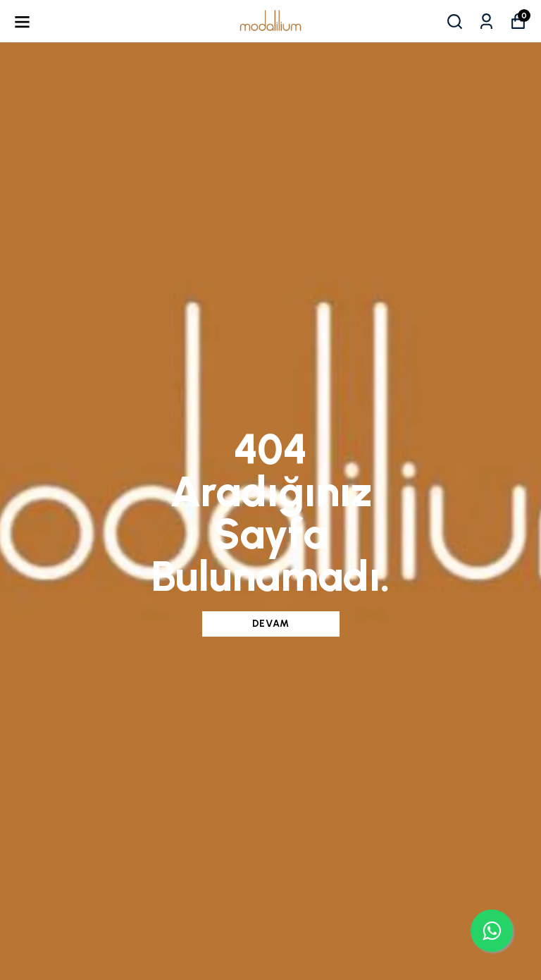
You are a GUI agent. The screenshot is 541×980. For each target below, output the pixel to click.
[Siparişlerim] (486, 22)
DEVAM (271, 624)
